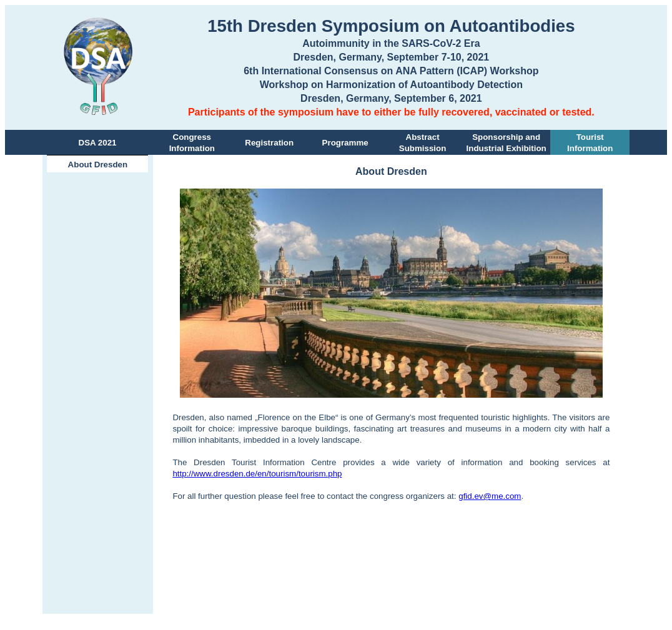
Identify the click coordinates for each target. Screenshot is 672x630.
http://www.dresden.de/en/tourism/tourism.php (257, 474)
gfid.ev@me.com (490, 496)
